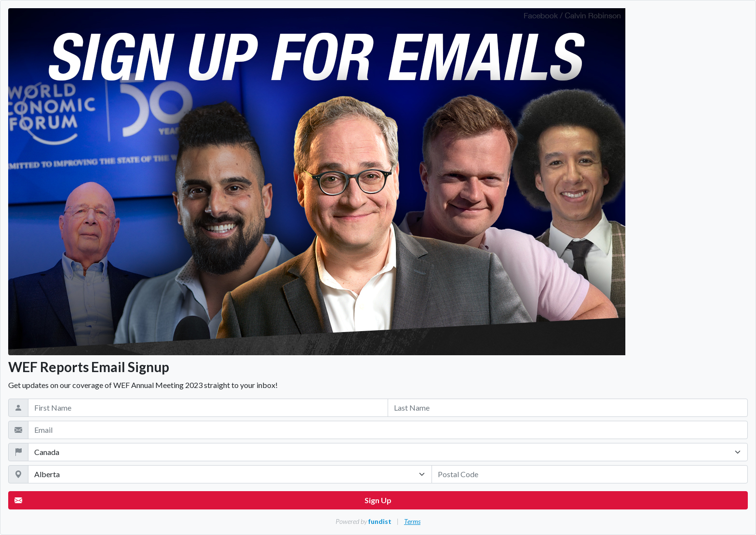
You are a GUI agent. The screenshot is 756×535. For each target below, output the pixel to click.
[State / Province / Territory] (230, 474)
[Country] (388, 452)
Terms (412, 521)
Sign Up (203, 500)
